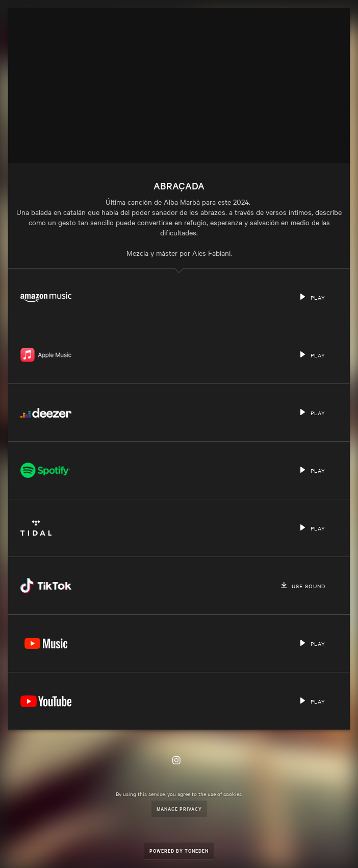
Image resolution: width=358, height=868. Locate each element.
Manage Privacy (179, 809)
